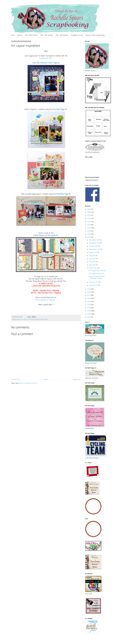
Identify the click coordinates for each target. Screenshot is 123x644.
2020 (89, 228)
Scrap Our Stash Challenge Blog (95, 35)
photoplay (37, 320)
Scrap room (44, 320)
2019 (89, 231)
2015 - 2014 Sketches (47, 35)
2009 (89, 311)
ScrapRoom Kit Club (77, 35)
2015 (89, 292)
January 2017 (94, 285)
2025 (89, 212)
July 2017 (92, 256)
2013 (89, 299)
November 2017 (95, 243)
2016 (89, 289)
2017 (89, 237)
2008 (89, 314)
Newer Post (16, 380)
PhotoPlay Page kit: (64, 194)
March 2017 (93, 268)
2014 (89, 295)
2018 (89, 234)
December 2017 (95, 240)
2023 (89, 219)
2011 (89, 305)
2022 (89, 222)
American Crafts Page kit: (50, 63)
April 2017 (93, 265)
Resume (20, 35)
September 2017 (95, 249)
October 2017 (94, 246)
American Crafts (22, 320)
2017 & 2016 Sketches (31, 35)
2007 (89, 317)
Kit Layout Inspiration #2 (97, 271)
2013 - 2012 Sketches (62, 35)
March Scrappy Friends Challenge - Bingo (97, 277)
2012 (89, 302)
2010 (89, 308)
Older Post (77, 380)
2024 (89, 216)
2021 (89, 225)
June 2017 (93, 259)
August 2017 (93, 253)
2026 (89, 209)
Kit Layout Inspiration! (96, 274)
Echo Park (30, 320)
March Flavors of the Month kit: (46, 236)
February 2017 (94, 282)
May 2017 (93, 262)
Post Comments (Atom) (29, 383)
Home (13, 35)
